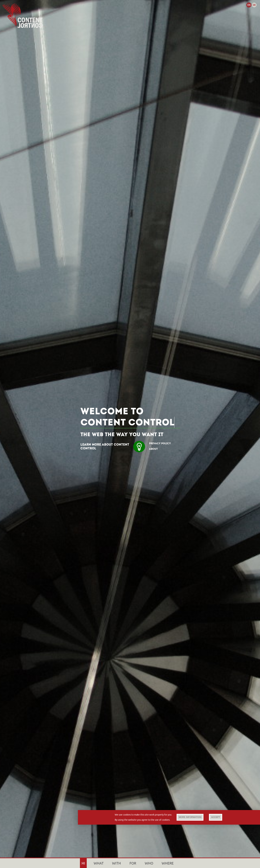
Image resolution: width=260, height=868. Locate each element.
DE (254, 5)
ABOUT (153, 449)
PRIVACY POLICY (160, 443)
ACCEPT (216, 817)
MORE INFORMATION (190, 817)
